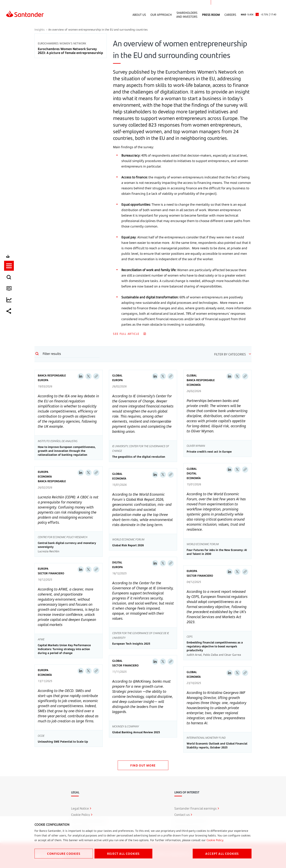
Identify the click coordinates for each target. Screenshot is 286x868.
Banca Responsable (52, 375)
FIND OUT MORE (143, 765)
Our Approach (161, 15)
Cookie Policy (215, 840)
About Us (139, 15)
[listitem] (11, 417)
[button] (11, 417)
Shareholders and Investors (187, 15)
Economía (194, 385)
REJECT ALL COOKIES (123, 853)
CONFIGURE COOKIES (64, 853)
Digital (192, 473)
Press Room (211, 15)
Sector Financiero (51, 573)
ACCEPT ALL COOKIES (222, 853)
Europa (43, 380)
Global (117, 375)
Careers (230, 15)
